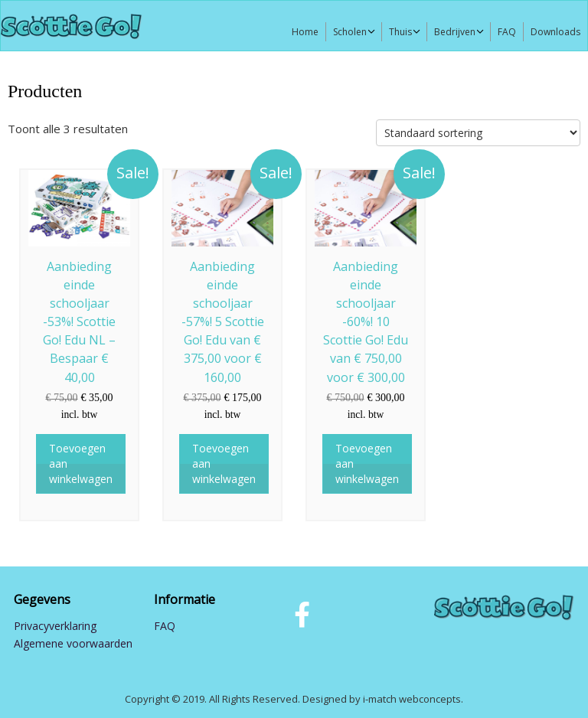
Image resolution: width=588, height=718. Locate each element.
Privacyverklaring (55, 626)
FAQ (507, 32)
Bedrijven (455, 32)
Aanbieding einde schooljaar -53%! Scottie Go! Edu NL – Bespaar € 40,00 (81, 322)
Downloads (555, 32)
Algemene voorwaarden (73, 643)
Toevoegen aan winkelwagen (81, 463)
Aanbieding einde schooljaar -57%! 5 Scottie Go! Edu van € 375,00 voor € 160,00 (224, 322)
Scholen (350, 32)
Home (305, 32)
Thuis (400, 32)
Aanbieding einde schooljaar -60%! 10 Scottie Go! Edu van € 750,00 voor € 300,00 (367, 322)
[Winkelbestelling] (478, 133)
